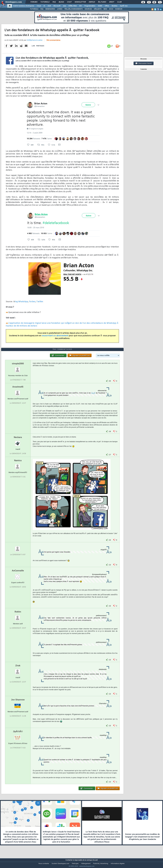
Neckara (18, 442)
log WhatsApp (21, 303)
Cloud (39, 6)
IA (44, 6)
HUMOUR (119, 9)
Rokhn (18, 617)
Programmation (90, 6)
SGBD (100, 6)
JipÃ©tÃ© (18, 736)
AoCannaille (18, 575)
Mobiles (115, 6)
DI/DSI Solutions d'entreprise (24, 6)
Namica (18, 465)
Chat (69, 2)
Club (119, 2)
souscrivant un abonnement (55, 337)
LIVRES (60, 9)
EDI (81, 6)
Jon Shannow (18, 704)
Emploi (92, 2)
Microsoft (57, 6)
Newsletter (80, 2)
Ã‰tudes (102, 2)
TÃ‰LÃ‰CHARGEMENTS (73, 9)
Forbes (32, 303)
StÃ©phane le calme (34, 42)
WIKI (105, 9)
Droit (112, 2)
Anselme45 (18, 392)
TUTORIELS (34, 9)
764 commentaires (53, 42)
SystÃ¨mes (124, 6)
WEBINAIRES (50, 9)
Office (107, 6)
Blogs (61, 2)
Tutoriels (45, 2)
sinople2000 (18, 368)
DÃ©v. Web (73, 6)
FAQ (54, 2)
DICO (111, 9)
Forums (34, 2)
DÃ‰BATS (98, 9)
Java (64, 6)
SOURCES (88, 9)
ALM (49, 6)
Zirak (18, 670)
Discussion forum (144, 63)
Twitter (40, 303)
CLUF (93, 398)
